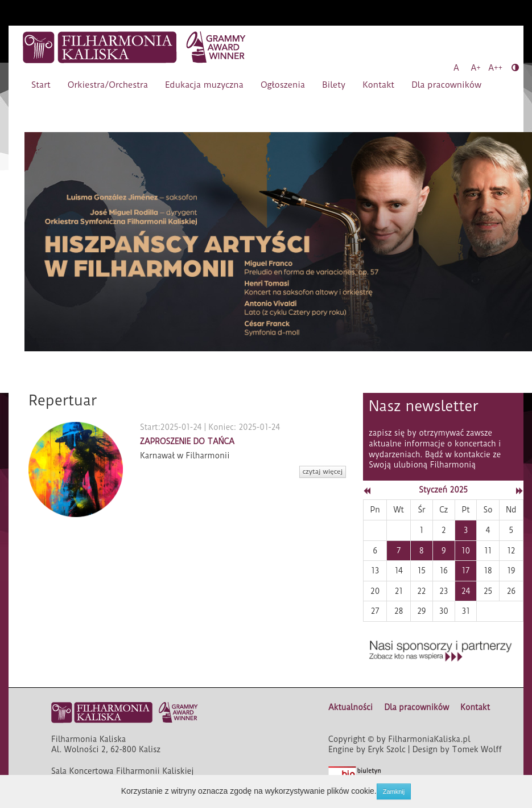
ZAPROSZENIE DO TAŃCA (187, 441)
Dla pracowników (446, 85)
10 (466, 551)
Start (41, 85)
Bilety (334, 85)
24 (466, 591)
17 (466, 571)
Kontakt (378, 85)
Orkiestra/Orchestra (108, 85)
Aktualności (350, 707)
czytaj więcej (323, 471)
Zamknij (394, 791)
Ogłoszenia (283, 85)
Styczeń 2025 (443, 490)
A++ (495, 68)
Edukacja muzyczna (204, 85)
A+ (476, 68)
